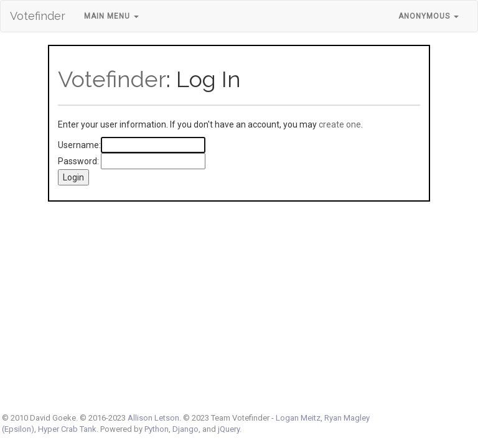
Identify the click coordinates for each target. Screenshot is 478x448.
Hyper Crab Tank (67, 429)
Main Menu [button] (111, 16)
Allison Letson (153, 418)
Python (157, 429)
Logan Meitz (298, 418)
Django (185, 429)
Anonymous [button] (429, 16)
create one (340, 124)
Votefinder (38, 16)
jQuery (229, 429)
